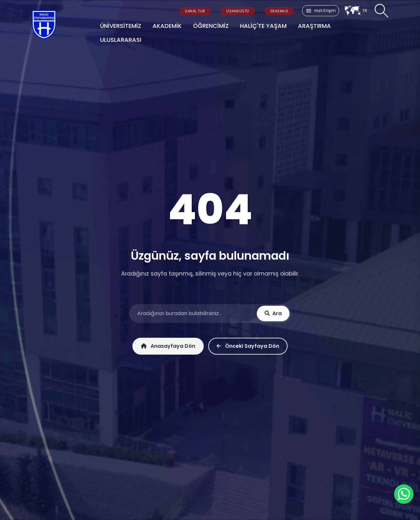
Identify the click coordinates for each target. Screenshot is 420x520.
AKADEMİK (167, 26)
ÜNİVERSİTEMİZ (121, 26)
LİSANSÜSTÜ (238, 11)
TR (355, 11)
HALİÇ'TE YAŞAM (263, 26)
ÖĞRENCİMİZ (211, 26)
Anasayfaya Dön (168, 348)
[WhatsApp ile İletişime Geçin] (404, 494)
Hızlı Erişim (321, 11)
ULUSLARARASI (121, 40)
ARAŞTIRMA (314, 26)
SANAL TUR (195, 11)
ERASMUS (279, 11)
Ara (273, 314)
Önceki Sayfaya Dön (248, 348)
